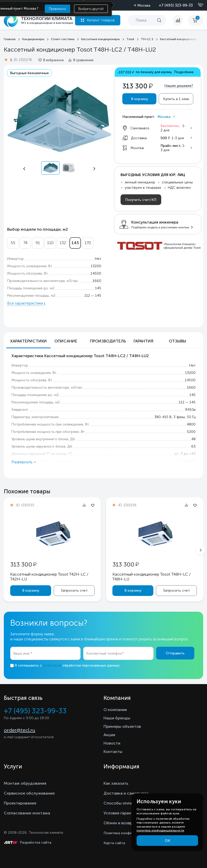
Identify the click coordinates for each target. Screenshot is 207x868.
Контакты (113, 752)
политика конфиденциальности (160, 830)
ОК (167, 841)
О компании (115, 710)
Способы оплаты (120, 803)
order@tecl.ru (20, 730)
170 (88, 243)
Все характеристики (26, 303)
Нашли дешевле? (179, 86)
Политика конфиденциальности (131, 833)
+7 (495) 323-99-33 (176, 5)
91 (38, 243)
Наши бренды (117, 718)
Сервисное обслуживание (29, 793)
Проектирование (20, 803)
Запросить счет (74, 590)
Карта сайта (114, 843)
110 (50, 243)
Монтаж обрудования (25, 783)
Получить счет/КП (141, 200)
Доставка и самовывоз (126, 793)
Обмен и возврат (120, 823)
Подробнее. (184, 72)
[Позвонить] (198, 5)
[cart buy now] (196, 20)
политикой (52, 665)
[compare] (178, 20)
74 (25, 243)
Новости (112, 743)
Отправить (175, 653)
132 (63, 243)
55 (13, 243)
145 (75, 243)
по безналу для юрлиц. (156, 72)
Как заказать (116, 783)
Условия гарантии (121, 813)
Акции (109, 735)
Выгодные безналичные (29, 73)
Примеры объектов (122, 726)
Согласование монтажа (27, 813)
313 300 (23, 564)
